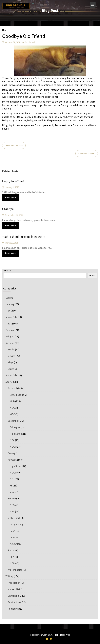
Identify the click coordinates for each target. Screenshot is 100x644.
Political (10, 330)
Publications (14, 602)
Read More (11, 197)
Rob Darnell (30, 42)
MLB (12, 401)
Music (9, 324)
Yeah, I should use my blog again (24, 237)
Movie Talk (11, 317)
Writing (9, 576)
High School (16, 434)
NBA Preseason (85, 154)
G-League (15, 427)
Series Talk (11, 375)
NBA (12, 440)
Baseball (12, 388)
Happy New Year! (14, 181)
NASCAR (14, 544)
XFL (12, 486)
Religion (10, 336)
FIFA (12, 557)
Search (7, 270)
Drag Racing (16, 524)
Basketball (13, 421)
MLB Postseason (15, 145)
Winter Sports (15, 570)
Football (12, 460)
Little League (17, 395)
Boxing (11, 453)
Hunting (10, 304)
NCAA (13, 408)
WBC (12, 414)
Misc (4, 30)
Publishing (13, 609)
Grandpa (9, 209)
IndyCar (14, 537)
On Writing (13, 596)
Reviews (10, 343)
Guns (8, 298)
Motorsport (14, 518)
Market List (14, 589)
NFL (12, 479)
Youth (13, 492)
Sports (9, 382)
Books (11, 349)
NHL (12, 511)
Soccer (11, 550)
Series (11, 369)
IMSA (13, 531)
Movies (11, 356)
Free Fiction (14, 583)
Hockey (12, 498)
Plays (11, 362)
